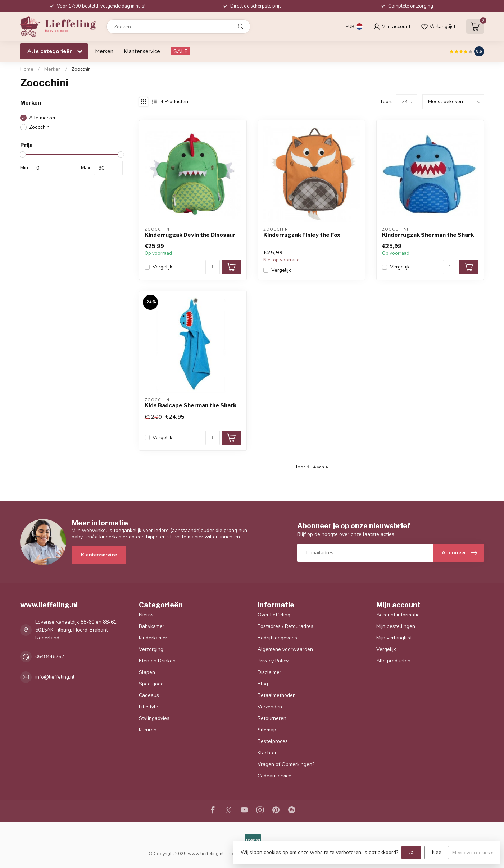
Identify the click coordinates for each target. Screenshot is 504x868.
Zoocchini (82, 69)
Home (27, 69)
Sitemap (267, 730)
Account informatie (398, 615)
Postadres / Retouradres (285, 626)
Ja (411, 852)
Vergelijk (162, 267)
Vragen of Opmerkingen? (286, 764)
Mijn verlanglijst (394, 638)
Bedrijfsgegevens (277, 638)
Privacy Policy (273, 661)
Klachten (268, 753)
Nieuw (146, 615)
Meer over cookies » (473, 852)
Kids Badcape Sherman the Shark (190, 405)
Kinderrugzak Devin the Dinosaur (190, 235)
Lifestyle (149, 707)
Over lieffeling (274, 615)
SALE (180, 51)
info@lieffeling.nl (55, 677)
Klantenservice (142, 51)
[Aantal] (213, 267)
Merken (104, 51)
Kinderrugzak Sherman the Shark (428, 235)
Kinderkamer (153, 638)
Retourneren (272, 718)
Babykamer (152, 626)
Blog (263, 684)
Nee (437, 852)
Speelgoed (151, 684)
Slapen (147, 672)
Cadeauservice (274, 776)
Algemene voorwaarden (285, 649)
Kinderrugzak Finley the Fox (302, 235)
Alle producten (393, 661)
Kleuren (148, 730)
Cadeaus (149, 695)
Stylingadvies (154, 718)
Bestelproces (273, 741)
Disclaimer (269, 672)
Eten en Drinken (157, 661)
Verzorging (151, 649)
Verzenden (270, 707)
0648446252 (50, 656)
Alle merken (43, 118)
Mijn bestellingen (396, 626)
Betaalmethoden (277, 695)
